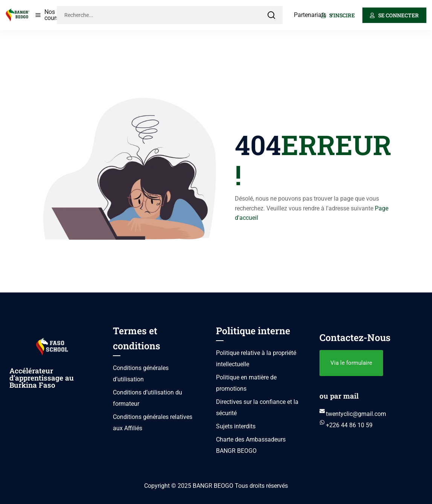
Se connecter (394, 15)
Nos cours (52, 15)
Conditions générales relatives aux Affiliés (153, 423)
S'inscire (338, 15)
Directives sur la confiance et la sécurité (257, 407)
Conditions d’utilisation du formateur (148, 398)
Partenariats (310, 15)
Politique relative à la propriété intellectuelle (256, 359)
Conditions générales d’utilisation (141, 374)
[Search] (271, 15)
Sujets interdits (236, 426)
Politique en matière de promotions (246, 383)
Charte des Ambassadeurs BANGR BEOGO (251, 445)
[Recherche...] (158, 15)
